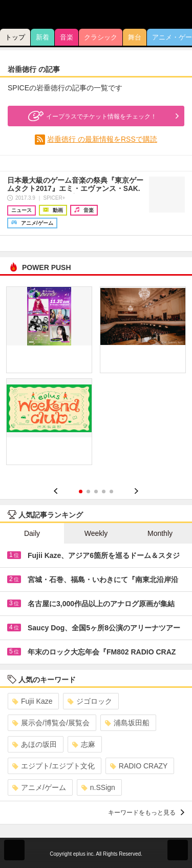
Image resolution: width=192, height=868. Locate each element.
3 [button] (96, 491)
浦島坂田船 (127, 723)
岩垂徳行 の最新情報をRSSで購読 (102, 139)
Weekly (96, 533)
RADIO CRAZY (139, 766)
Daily (32, 533)
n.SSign (98, 787)
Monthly (160, 533)
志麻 (84, 744)
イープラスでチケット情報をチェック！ (91, 116)
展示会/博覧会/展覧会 (51, 723)
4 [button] (104, 491)
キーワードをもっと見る (146, 813)
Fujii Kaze (32, 701)
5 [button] (111, 491)
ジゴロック (90, 701)
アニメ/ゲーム (39, 787)
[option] (96, 379)
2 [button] (88, 491)
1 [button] (81, 491)
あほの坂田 (35, 744)
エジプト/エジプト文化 (54, 766)
